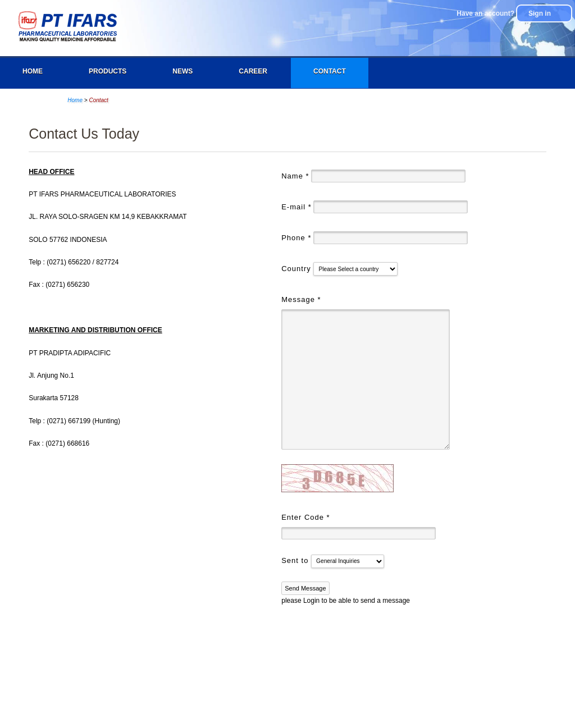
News (182, 71)
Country (297, 269)
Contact (330, 71)
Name (295, 176)
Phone (296, 238)
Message (301, 299)
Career (253, 71)
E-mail (296, 207)
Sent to (296, 560)
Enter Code (305, 517)
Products (108, 71)
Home (33, 71)
